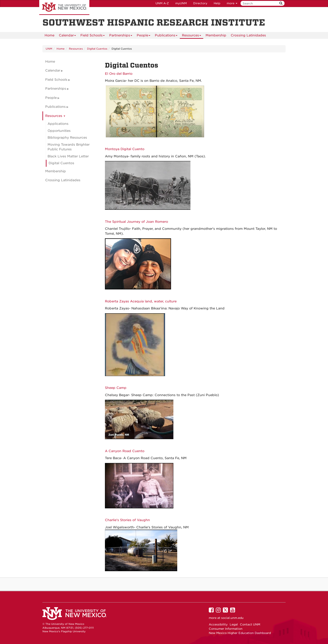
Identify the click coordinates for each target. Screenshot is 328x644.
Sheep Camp (116, 388)
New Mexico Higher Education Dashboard (240, 633)
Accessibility (218, 624)
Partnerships (121, 36)
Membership (216, 35)
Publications (166, 36)
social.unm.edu (232, 618)
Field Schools (93, 36)
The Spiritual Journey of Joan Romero (136, 222)
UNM (49, 49)
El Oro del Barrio (119, 74)
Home (49, 35)
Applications (58, 124)
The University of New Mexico (64, 7)
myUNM (181, 3)
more (232, 3)
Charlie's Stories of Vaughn (127, 520)
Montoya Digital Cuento (125, 149)
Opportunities (59, 131)
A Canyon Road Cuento (125, 451)
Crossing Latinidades (248, 35)
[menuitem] (49, 35)
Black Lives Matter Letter (68, 156)
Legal (234, 624)
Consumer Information (226, 629)
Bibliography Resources (67, 138)
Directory (200, 3)
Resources (192, 36)
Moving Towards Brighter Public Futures (69, 147)
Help (217, 3)
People (144, 36)
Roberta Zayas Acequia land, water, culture (141, 301)
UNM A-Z (162, 3)
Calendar (67, 36)
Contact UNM (250, 624)
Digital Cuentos (97, 49)
